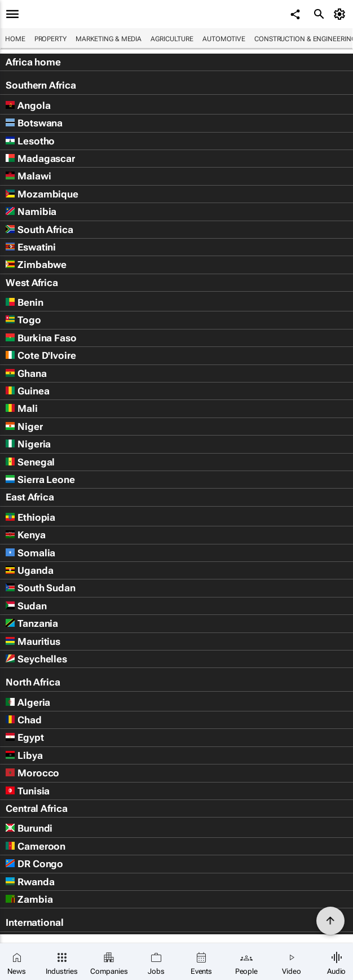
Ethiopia (30, 517)
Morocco (32, 773)
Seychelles (36, 659)
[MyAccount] (341, 14)
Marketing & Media (109, 39)
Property (50, 39)
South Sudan (41, 588)
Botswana (34, 123)
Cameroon (36, 846)
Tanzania (32, 623)
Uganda (29, 570)
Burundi (29, 828)
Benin (25, 302)
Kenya (26, 535)
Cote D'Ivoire (41, 355)
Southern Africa (41, 85)
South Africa (39, 230)
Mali (22, 408)
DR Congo (34, 864)
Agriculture (172, 39)
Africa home (33, 62)
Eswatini (31, 247)
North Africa (33, 682)
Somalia (30, 553)
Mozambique (42, 194)
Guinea (27, 391)
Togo (23, 320)
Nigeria (28, 444)
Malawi (28, 176)
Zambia (29, 899)
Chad (24, 720)
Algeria (28, 702)
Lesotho (30, 141)
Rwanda (30, 882)
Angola (28, 106)
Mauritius (33, 641)
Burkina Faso (41, 338)
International (35, 922)
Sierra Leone (40, 480)
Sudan (26, 606)
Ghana (26, 373)
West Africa (32, 283)
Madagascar (40, 159)
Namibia (31, 212)
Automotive (224, 39)
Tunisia (28, 791)
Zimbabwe (36, 265)
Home (15, 39)
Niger (24, 427)
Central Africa (37, 808)
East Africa (30, 497)
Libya (24, 755)
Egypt (25, 737)
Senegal (30, 462)
